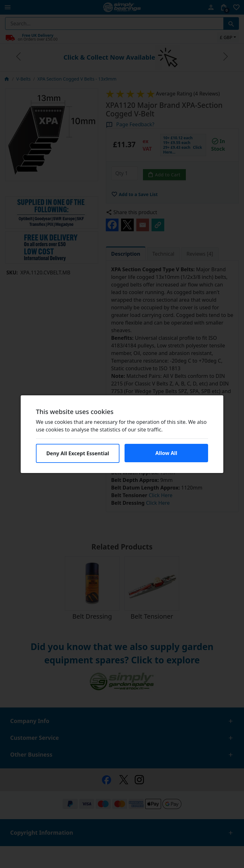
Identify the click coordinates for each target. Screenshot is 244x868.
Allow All (166, 453)
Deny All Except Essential (78, 453)
